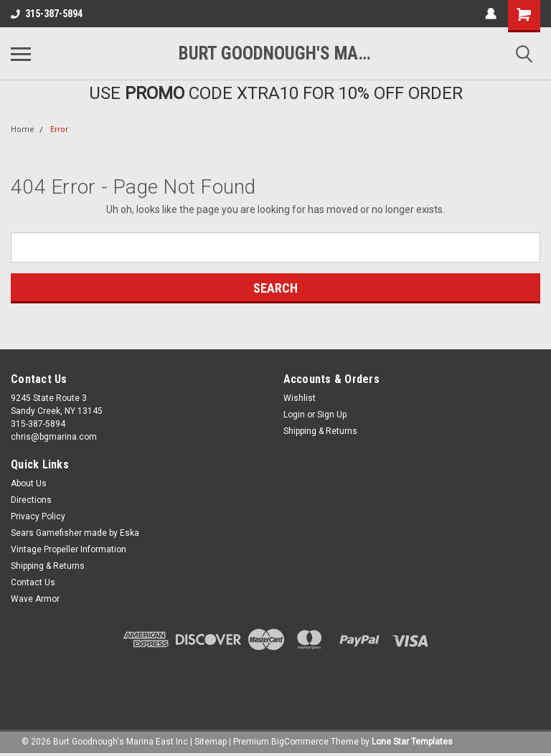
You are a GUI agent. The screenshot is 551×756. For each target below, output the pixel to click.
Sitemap (211, 742)
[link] (275, 682)
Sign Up (332, 415)
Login (294, 415)
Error (59, 129)
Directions (31, 500)
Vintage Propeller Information (69, 549)
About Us (29, 483)
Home (23, 129)
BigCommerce (300, 742)
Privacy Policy (38, 516)
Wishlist (300, 398)
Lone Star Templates (412, 742)
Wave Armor (35, 599)
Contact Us (33, 582)
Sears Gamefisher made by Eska (75, 533)
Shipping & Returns (320, 431)
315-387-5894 (47, 14)
